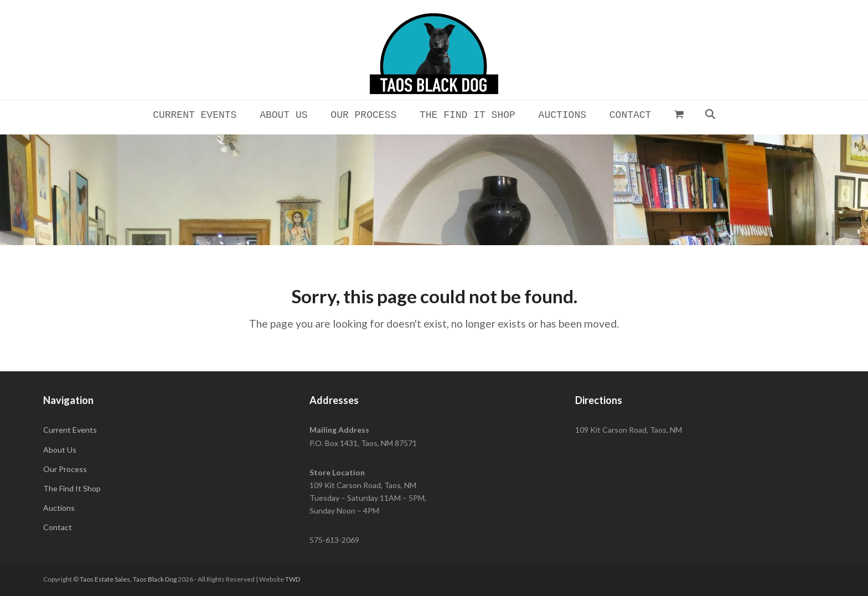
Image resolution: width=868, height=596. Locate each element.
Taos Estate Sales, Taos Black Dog (128, 579)
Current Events (70, 430)
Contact (58, 527)
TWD (293, 579)
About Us (60, 450)
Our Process (65, 469)
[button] (679, 114)
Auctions (59, 508)
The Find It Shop (72, 488)
